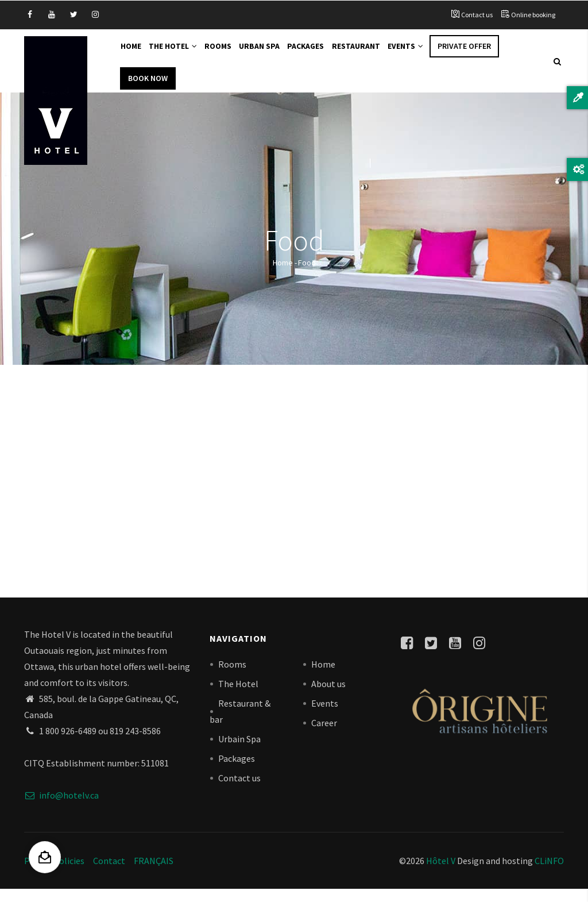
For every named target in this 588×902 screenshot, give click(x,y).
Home (133, 53)
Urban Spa (272, 53)
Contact (109, 873)
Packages (321, 53)
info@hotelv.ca (61, 808)
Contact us (477, 15)
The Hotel (179, 53)
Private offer (488, 53)
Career (324, 735)
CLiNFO (548, 873)
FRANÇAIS (154, 873)
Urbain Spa (239, 751)
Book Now (148, 90)
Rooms (228, 53)
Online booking (533, 15)
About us (328, 696)
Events (427, 53)
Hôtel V (441, 873)
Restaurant (374, 53)
